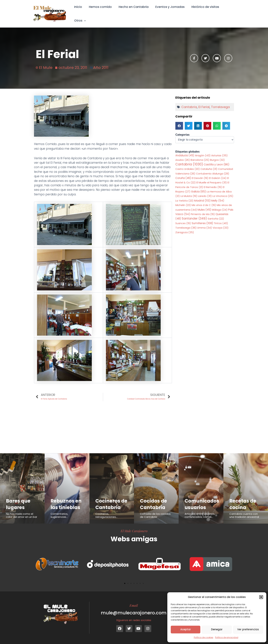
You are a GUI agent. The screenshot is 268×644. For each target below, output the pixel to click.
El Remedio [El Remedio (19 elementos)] (213, 183)
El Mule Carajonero (134, 531)
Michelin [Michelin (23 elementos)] (183, 201)
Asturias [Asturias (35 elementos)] (219, 151)
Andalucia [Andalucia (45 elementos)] (185, 151)
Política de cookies (204, 637)
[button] (261, 597)
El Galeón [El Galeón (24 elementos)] (218, 173)
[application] (232, 11)
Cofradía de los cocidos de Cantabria (155, 509)
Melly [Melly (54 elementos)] (218, 196)
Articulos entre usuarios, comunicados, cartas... (200, 509)
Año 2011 (101, 63)
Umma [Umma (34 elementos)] (205, 223)
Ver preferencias (248, 629)
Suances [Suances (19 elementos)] (183, 219)
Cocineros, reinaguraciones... (106, 515)
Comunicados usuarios (203, 498)
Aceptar (186, 629)
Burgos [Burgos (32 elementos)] (217, 155)
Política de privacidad (227, 637)
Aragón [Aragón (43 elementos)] (203, 151)
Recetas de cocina (243, 498)
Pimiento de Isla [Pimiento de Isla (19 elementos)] (203, 210)
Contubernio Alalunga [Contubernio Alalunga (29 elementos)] (213, 169)
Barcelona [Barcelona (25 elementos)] (200, 155)
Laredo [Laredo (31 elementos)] (205, 192)
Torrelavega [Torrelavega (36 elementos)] (186, 223)
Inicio (79, 11)
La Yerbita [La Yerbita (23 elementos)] (184, 196)
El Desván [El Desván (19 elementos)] (200, 173)
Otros (228, 11)
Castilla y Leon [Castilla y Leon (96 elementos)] (217, 160)
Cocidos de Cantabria (154, 498)
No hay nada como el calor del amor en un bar (22, 509)
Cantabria (189, 102)
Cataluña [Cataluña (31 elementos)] (209, 164)
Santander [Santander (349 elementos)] (194, 214)
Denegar (217, 629)
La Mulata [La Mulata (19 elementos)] (189, 192)
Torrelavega (220, 102)
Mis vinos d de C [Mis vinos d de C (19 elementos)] (204, 201)
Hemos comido (100, 11)
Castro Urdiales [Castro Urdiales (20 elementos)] (188, 164)
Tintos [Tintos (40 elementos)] (221, 219)
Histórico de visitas (202, 11)
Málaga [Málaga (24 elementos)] (220, 205)
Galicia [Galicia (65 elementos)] (199, 187)
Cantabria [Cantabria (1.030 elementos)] (189, 160)
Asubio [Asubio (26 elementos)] (183, 155)
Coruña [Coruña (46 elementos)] (183, 173)
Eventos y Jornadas (168, 11)
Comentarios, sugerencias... (59, 509)
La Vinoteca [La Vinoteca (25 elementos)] (223, 192)
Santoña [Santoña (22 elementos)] (216, 214)
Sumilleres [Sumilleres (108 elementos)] (202, 219)
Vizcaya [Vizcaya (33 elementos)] (221, 223)
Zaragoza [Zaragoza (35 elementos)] (185, 228)
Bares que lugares (19, 498)
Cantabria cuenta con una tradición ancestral (244, 509)
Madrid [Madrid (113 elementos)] (202, 196)
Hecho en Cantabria (133, 11)
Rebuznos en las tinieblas (67, 498)
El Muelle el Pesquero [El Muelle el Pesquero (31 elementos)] (212, 178)
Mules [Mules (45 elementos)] (204, 205)
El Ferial (204, 102)
